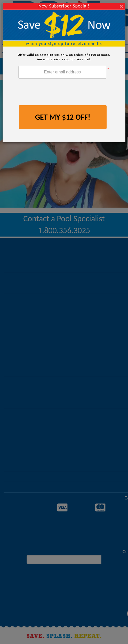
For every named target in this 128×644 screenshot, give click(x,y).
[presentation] (58, 93)
